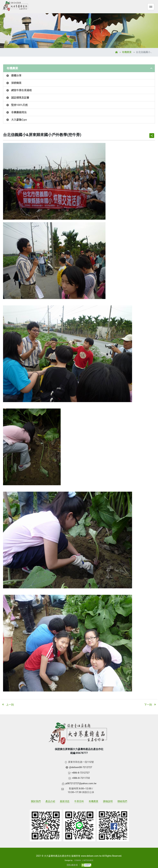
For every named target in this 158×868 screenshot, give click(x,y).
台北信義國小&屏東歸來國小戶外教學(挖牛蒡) (144, 52)
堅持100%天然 (19, 105)
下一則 (151, 704)
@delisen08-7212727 (81, 767)
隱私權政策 (72, 865)
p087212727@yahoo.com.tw (81, 783)
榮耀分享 (16, 76)
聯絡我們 (122, 801)
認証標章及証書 (20, 98)
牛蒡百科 (79, 801)
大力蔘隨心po (19, 120)
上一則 (7, 704)
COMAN (77, 860)
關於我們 (36, 801)
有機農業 (127, 52)
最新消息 (65, 801)
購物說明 (108, 801)
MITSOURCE (88, 860)
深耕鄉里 (16, 83)
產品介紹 (50, 801)
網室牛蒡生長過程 (21, 90)
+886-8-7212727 (81, 773)
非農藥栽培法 (19, 112)
